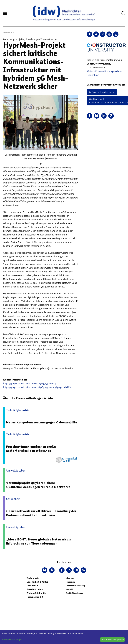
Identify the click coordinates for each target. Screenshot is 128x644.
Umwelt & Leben (35, 589)
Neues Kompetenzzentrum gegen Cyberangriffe (42, 422)
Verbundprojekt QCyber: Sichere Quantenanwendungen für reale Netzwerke (38, 485)
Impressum (71, 582)
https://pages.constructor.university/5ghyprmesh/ (30, 383)
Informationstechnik (102, 92)
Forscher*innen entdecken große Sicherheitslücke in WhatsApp (31, 449)
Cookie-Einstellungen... (13, 639)
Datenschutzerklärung (75, 586)
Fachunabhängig (35, 597)
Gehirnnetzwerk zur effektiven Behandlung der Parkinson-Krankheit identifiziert (41, 513)
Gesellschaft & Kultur (37, 582)
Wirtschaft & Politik (36, 593)
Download (52, 158)
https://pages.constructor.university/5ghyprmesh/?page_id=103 (37, 387)
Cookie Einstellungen (75, 593)
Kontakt (69, 589)
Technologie (33, 578)
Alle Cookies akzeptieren (112, 639)
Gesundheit (32, 586)
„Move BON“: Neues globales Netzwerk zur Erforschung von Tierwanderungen (39, 541)
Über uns (70, 578)
